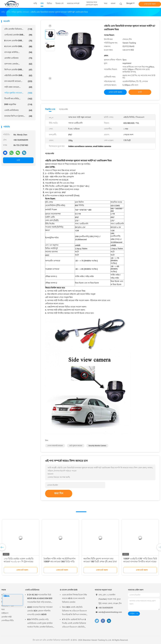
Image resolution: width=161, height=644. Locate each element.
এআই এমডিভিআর (18, 110)
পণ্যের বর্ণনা (63, 109)
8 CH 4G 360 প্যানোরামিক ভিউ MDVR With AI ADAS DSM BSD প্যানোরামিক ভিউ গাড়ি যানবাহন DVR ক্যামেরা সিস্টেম (40, 599)
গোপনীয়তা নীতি (8, 621)
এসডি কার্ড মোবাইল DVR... (18, 35)
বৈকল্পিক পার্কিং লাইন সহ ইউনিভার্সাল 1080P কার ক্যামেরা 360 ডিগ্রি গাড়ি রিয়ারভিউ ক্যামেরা (60, 562)
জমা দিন (59, 493)
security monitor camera (97, 446)
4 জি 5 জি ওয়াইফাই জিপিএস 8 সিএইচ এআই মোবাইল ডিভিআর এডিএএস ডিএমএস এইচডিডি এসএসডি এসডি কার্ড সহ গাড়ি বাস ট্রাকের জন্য (75, 624)
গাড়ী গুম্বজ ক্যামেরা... (18, 87)
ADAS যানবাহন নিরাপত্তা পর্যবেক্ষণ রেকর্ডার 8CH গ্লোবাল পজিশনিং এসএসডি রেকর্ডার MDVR (40, 611)
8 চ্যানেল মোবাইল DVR (69, 590)
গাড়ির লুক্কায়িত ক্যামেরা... (18, 93)
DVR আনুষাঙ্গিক (18, 105)
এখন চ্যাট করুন (150, 4)
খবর (3, 609)
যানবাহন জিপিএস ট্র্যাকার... (18, 116)
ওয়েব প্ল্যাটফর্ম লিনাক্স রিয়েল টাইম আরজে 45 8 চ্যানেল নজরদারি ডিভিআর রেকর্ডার (74, 598)
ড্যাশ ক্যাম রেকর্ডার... (18, 64)
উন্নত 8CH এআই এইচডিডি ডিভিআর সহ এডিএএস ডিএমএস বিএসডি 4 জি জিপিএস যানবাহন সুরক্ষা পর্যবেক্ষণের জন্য (74, 611)
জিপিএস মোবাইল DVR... (18, 70)
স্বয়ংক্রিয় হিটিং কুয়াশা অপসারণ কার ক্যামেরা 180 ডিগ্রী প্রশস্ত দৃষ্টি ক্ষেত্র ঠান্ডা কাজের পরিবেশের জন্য (100, 562)
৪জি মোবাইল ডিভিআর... (18, 29)
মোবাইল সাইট (6, 617)
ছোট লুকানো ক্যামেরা (76, 446)
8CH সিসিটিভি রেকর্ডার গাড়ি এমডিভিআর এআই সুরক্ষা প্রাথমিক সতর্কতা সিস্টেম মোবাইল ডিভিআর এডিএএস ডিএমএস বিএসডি (40, 624)
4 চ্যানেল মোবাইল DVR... (18, 47)
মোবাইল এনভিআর (18, 58)
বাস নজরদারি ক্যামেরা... (18, 81)
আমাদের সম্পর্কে (7, 606)
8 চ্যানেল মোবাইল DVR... (18, 41)
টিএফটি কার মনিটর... (18, 99)
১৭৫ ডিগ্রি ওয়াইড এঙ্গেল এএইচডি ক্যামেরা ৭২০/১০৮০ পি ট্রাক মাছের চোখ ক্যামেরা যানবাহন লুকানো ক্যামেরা (20, 562)
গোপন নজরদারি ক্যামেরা (55, 446)
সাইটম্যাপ (5, 613)
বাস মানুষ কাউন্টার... (18, 52)
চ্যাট (18, 160)
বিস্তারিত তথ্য (50, 109)
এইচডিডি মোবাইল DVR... (18, 76)
